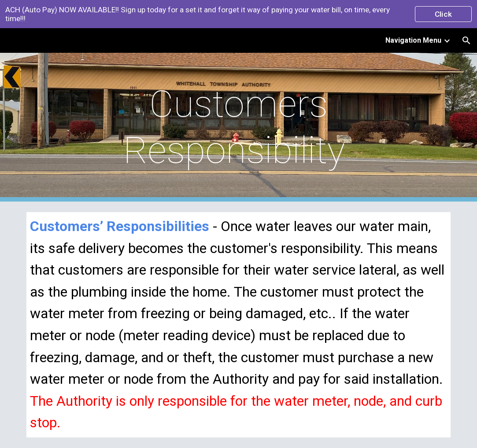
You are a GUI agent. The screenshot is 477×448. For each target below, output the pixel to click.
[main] (238, 127)
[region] (238, 14)
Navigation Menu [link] (413, 40)
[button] (466, 40)
